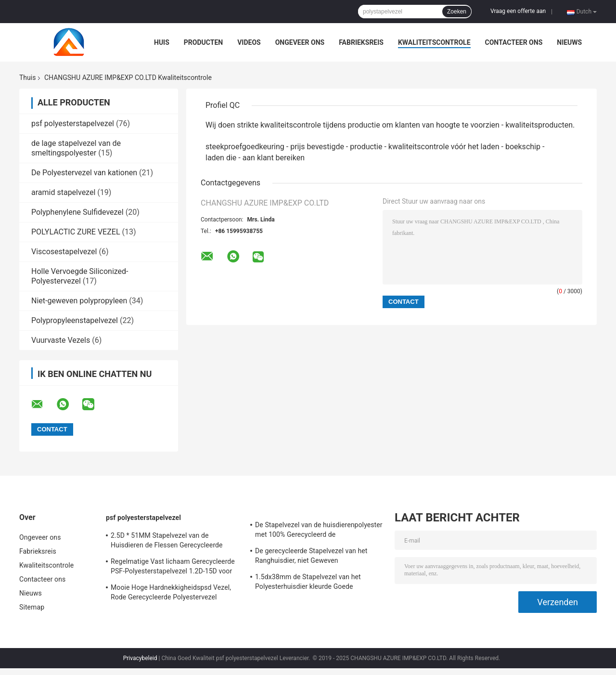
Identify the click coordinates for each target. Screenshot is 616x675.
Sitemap (32, 607)
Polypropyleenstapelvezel (75, 320)
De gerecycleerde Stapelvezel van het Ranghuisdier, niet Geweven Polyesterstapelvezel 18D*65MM (311, 557)
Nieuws (569, 42)
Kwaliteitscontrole (434, 42)
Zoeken (457, 12)
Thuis (27, 78)
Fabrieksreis (361, 42)
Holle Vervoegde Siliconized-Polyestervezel (80, 276)
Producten (203, 42)
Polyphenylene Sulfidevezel (77, 212)
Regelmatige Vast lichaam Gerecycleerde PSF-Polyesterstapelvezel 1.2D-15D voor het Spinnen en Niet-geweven (173, 568)
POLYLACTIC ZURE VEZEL (76, 232)
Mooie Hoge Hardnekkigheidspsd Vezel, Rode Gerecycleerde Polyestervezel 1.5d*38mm (171, 594)
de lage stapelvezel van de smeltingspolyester (76, 148)
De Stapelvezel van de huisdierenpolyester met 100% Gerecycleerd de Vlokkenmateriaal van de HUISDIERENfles (319, 531)
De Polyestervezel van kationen (84, 173)
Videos (249, 42)
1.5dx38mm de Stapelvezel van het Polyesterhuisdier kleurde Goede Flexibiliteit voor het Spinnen (308, 583)
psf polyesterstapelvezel (73, 123)
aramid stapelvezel (63, 192)
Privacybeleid (140, 658)
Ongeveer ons (300, 42)
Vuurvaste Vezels (61, 340)
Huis (162, 42)
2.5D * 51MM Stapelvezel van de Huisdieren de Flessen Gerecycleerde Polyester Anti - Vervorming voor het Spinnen (167, 542)
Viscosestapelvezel (64, 252)
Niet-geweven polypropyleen (79, 301)
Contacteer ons (514, 42)
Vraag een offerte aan (518, 11)
